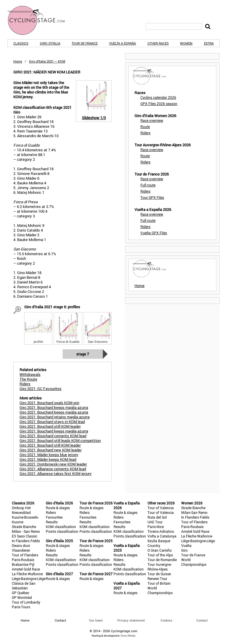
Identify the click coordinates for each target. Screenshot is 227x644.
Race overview (152, 120)
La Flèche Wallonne (27, 574)
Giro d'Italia (50, 43)
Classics (21, 43)
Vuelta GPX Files (154, 233)
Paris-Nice (156, 527)
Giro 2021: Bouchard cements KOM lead (53, 436)
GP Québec (21, 593)
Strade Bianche (24, 527)
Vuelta (186, 545)
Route (145, 127)
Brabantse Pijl (23, 564)
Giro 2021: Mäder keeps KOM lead (48, 459)
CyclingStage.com (40, 20)
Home (18, 61)
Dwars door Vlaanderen (21, 548)
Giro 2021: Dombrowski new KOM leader (53, 464)
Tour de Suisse (159, 574)
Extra (209, 43)
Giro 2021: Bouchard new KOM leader (51, 450)
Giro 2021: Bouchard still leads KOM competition (60, 440)
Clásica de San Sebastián (24, 586)
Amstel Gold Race (26, 569)
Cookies (166, 620)
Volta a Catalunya (162, 536)
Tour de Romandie (162, 560)
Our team (96, 620)
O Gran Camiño (160, 550)
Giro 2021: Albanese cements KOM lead (53, 469)
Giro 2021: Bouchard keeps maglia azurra (54, 407)
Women (186, 43)
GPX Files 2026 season (159, 104)
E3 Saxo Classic (25, 536)
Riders (145, 133)
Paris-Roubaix (23, 560)
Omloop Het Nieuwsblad (21, 510)
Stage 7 (83, 354)
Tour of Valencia (161, 508)
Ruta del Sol (157, 517)
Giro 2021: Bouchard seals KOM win (49, 403)
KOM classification (61, 527)
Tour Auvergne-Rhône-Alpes (160, 567)
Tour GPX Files (152, 197)
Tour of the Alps (160, 555)
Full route (148, 185)
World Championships (160, 590)
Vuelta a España (123, 43)
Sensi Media (128, 636)
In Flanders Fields (26, 541)
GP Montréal (22, 597)
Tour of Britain (159, 583)
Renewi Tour (157, 579)
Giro (184, 550)
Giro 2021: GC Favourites (40, 389)
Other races (158, 43)
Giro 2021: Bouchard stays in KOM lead (52, 422)
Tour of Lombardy (26, 602)
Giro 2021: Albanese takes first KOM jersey (56, 473)
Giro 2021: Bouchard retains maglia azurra (55, 417)
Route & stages (58, 508)
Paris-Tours (21, 607)
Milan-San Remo (194, 512)
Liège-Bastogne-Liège (29, 579)
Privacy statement (131, 620)
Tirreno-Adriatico (161, 531)
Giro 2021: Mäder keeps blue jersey (49, 455)
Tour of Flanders (25, 555)
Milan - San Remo (26, 531)
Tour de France (85, 43)
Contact (202, 620)
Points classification (62, 531)
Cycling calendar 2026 (158, 97)
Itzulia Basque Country (159, 543)
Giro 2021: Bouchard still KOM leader (50, 426)
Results (52, 522)
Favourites (54, 517)
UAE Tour (155, 522)
